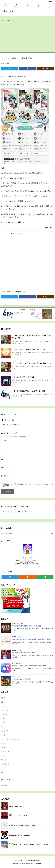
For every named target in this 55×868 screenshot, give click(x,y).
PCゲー (3, 727)
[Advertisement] (27, 38)
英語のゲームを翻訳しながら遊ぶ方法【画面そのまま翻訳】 (29, 666)
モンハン (4, 760)
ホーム (4, 20)
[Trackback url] (27, 512)
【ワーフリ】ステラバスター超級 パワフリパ (28, 349)
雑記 (2, 772)
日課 (4, 723)
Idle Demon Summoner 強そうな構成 (23, 652)
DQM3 (3, 698)
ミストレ (4, 756)
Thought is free (37, 863)
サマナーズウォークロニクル (10, 739)
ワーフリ (13, 20)
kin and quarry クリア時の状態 (21, 679)
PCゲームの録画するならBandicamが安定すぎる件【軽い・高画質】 (32, 639)
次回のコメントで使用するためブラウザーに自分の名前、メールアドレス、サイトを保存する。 (28, 485)
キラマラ (5, 710)
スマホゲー (4, 743)
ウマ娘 (3, 735)
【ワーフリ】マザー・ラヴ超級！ (24, 377)
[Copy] (45, 69)
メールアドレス (6, 468)
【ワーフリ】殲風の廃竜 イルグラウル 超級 (28, 391)
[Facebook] (27, 69)
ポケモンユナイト (6, 752)
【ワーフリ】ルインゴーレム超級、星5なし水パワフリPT (32, 363)
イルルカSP (5, 731)
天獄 (4, 719)
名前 (2, 459)
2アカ (4, 706)
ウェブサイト (5, 476)
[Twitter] (10, 69)
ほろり (30, 557)
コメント (4, 440)
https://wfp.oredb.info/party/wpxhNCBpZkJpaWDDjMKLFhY (21, 173)
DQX (2, 702)
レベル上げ (6, 714)
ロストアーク (5, 764)
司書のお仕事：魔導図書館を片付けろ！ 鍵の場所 (27, 626)
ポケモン (4, 747)
